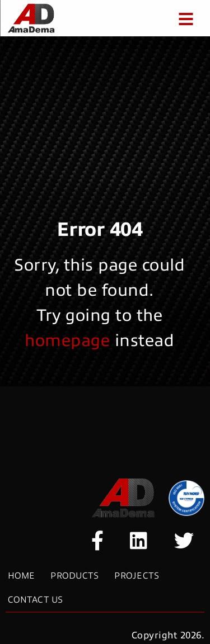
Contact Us (36, 600)
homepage (70, 340)
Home (22, 576)
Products (74, 576)
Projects (137, 576)
